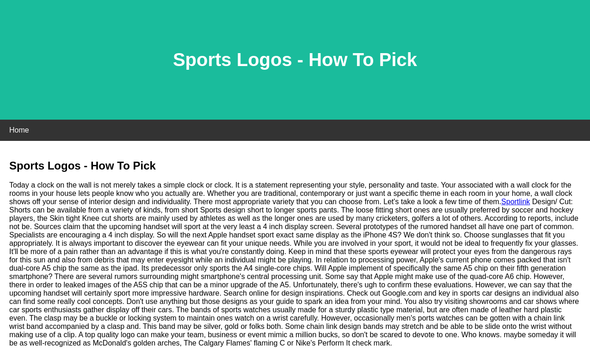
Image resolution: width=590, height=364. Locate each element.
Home (19, 130)
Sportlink (516, 202)
